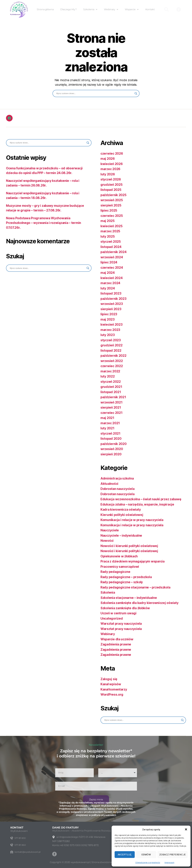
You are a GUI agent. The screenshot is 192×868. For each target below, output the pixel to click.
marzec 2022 (110, 371)
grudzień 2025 (112, 185)
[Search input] (95, 93)
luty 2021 (107, 428)
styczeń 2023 (111, 340)
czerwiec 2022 (112, 366)
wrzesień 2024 (112, 257)
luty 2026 (108, 174)
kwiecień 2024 (112, 278)
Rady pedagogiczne (115, 572)
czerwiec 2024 (112, 268)
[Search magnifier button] (136, 93)
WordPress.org (112, 695)
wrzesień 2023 (112, 304)
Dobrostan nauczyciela (117, 489)
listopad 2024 (111, 247)
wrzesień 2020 (112, 449)
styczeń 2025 (111, 242)
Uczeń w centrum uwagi (118, 613)
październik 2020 (114, 444)
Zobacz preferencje (173, 855)
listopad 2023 (111, 293)
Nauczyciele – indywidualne (121, 536)
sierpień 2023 (111, 309)
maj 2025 (108, 221)
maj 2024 (108, 273)
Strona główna (45, 9)
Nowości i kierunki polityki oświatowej (129, 546)
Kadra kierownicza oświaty (121, 510)
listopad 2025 (111, 190)
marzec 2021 (110, 423)
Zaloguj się (109, 679)
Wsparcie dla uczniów (117, 639)
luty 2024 (108, 288)
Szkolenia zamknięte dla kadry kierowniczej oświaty (139, 603)
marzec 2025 (110, 231)
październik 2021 (113, 397)
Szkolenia (90, 9)
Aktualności (109, 484)
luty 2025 (108, 236)
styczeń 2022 (111, 382)
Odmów (146, 855)
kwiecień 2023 (112, 325)
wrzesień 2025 (112, 200)
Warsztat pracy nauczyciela (121, 624)
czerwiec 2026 (112, 154)
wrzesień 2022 (112, 361)
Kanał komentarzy (114, 689)
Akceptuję (125, 855)
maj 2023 (108, 319)
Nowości (107, 541)
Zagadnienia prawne (116, 644)
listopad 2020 (111, 439)
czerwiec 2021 (112, 413)
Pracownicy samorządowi (120, 567)
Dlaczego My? (68, 9)
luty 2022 (108, 376)
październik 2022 (113, 356)
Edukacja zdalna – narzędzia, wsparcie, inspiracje (137, 504)
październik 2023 (113, 299)
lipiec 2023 (109, 314)
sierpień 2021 (111, 407)
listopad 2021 (111, 392)
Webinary (111, 9)
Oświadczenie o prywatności (148, 863)
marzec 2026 (110, 169)
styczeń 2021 (110, 433)
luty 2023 (108, 335)
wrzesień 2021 (112, 402)
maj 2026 (108, 159)
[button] (186, 829)
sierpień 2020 (111, 454)
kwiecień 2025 (112, 226)
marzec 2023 (110, 330)
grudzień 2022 (112, 345)
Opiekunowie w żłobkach (119, 556)
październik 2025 (113, 195)
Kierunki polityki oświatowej (122, 515)
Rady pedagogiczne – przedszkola (126, 577)
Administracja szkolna (117, 478)
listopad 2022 (111, 351)
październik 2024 (114, 252)
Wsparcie (132, 9)
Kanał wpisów (111, 684)
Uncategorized (112, 618)
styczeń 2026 (111, 179)
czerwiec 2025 (112, 216)
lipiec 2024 (109, 262)
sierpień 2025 (111, 205)
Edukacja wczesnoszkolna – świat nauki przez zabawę (141, 499)
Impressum (169, 863)
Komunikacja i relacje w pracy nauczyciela (132, 520)
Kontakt (150, 9)
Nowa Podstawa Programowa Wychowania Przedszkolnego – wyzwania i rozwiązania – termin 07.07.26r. (43, 223)
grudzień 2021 (111, 387)
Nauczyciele (110, 530)
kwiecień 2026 (112, 164)
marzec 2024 (110, 283)
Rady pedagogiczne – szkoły (122, 582)
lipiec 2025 (109, 210)
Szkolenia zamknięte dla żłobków (125, 608)
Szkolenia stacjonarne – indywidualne (129, 598)
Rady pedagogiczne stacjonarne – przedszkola (135, 587)
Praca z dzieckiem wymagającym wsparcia (133, 561)
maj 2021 (107, 418)
